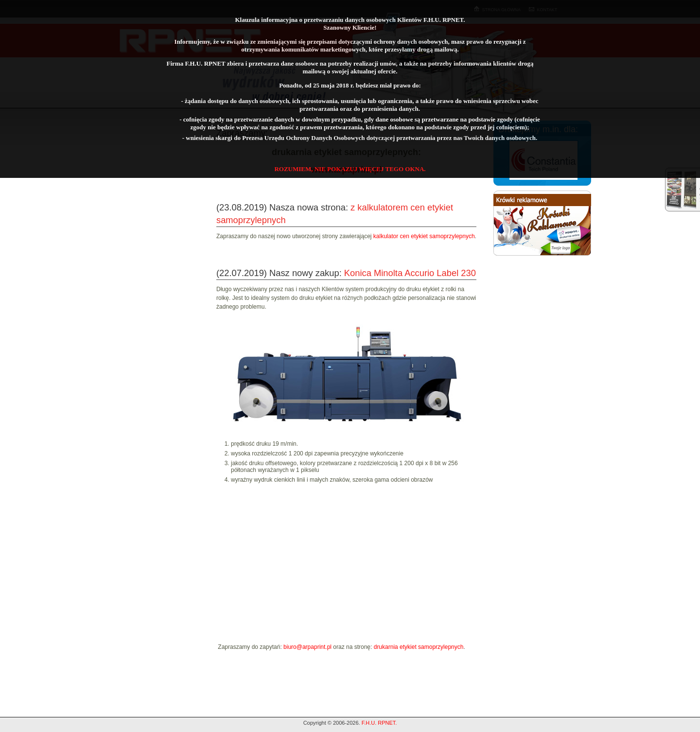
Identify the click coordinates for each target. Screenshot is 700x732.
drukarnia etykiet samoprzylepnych (419, 647)
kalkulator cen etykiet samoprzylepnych (424, 236)
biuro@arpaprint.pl (307, 647)
